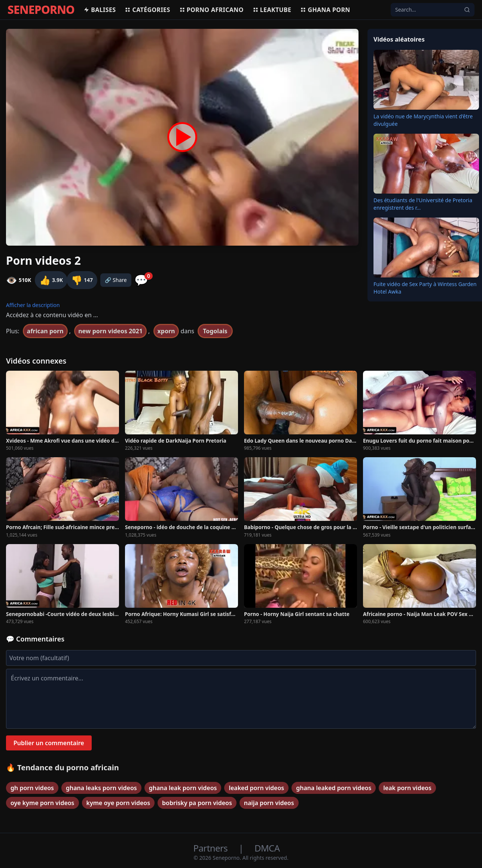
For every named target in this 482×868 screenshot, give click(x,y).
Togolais (215, 331)
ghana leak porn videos (183, 788)
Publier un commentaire (49, 743)
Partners (212, 848)
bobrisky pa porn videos (197, 803)
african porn (45, 331)
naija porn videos (269, 803)
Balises (100, 10)
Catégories (147, 10)
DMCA (267, 848)
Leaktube (272, 10)
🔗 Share (116, 280)
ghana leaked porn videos (334, 788)
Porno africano (211, 10)
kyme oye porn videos (118, 803)
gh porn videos (32, 788)
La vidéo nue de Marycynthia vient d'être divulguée (423, 120)
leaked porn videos (256, 788)
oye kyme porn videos (42, 803)
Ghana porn (325, 10)
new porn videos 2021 (110, 331)
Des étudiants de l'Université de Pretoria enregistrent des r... (423, 204)
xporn (166, 331)
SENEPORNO (41, 10)
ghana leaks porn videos (101, 788)
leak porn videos (407, 788)
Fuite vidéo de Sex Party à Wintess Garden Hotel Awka (425, 288)
